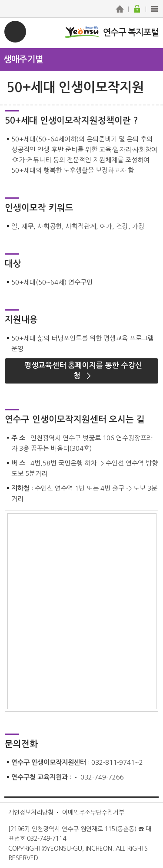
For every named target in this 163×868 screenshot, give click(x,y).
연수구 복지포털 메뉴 (15, 32)
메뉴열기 (81, 59)
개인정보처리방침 (31, 812)
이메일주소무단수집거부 (93, 812)
